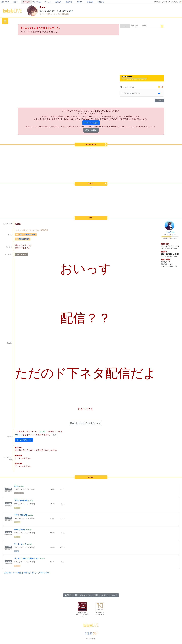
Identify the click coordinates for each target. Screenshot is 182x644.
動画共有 (69, 2)
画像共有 (58, 2)
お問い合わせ (166, 2)
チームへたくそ (20, 544)
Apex (16, 486)
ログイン (19, 435)
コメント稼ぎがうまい (49, 14)
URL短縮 (157, 2)
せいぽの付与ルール (24, 440)
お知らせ (101, 2)
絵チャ (16, 2)
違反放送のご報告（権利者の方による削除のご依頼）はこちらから (91, 595)
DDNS (79, 2)
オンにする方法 (91, 123)
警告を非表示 (91, 130)
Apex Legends (21, 254)
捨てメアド (5, 2)
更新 (54, 435)
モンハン (17, 508)
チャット (48, 2)
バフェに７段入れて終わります (27, 559)
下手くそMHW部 (21, 501)
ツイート (159, 100)
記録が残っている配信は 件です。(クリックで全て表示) (27, 573)
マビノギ (17, 566)
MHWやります (20, 530)
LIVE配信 (26, 2)
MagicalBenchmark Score (86, 423)
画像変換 (90, 2)
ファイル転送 (37, 2)
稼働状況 (175, 2)
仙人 (60, 14)
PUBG (16, 551)
